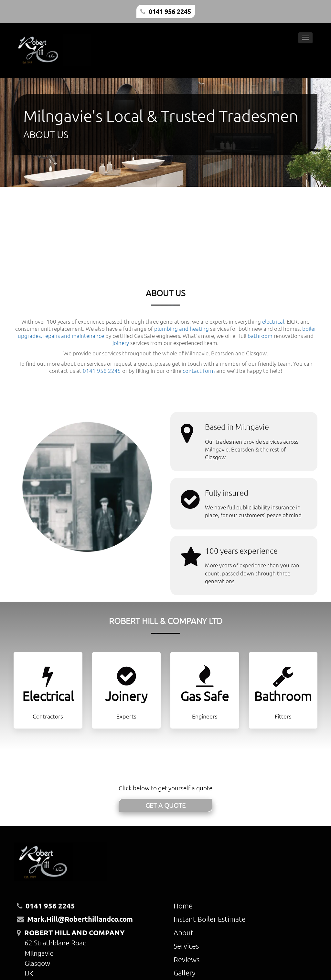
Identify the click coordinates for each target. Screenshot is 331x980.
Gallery (184, 973)
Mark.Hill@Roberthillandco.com (80, 919)
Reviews (187, 959)
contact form (199, 371)
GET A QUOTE (165, 805)
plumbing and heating (182, 329)
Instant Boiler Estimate (210, 919)
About (184, 932)
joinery (121, 343)
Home (183, 906)
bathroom (260, 336)
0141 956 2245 (170, 11)
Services (186, 946)
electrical (273, 321)
